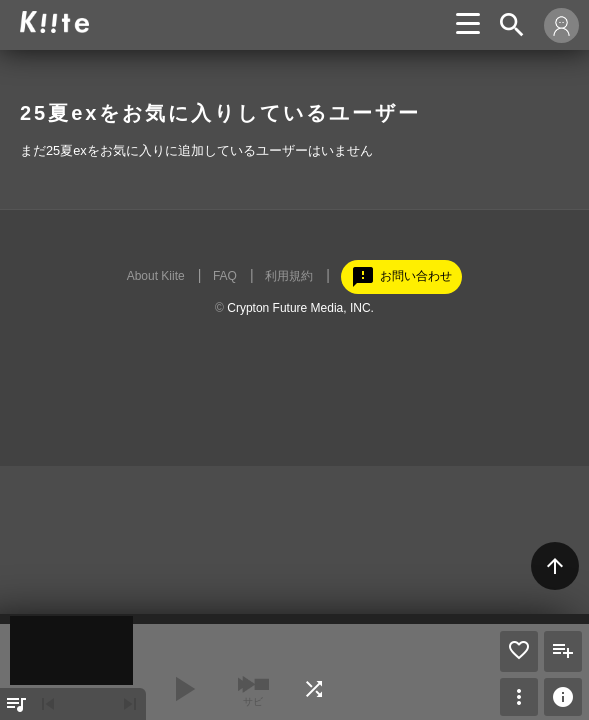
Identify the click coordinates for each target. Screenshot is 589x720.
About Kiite (156, 276)
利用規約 (289, 276)
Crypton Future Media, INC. (300, 308)
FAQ (225, 276)
